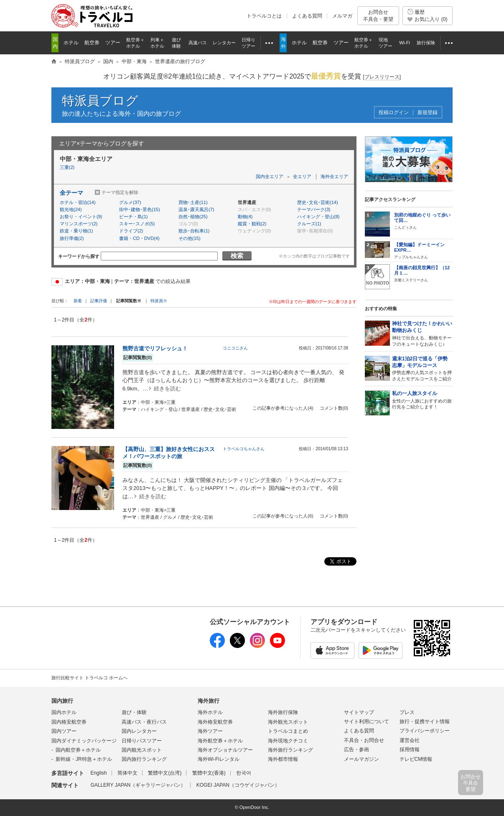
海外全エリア (334, 176)
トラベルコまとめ (288, 731)
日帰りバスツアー (142, 741)
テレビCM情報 (416, 759)
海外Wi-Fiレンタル (219, 759)
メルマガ (342, 16)
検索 (237, 256)
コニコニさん (235, 348)
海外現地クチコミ (288, 741)
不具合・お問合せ (364, 740)
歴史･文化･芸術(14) (318, 202)
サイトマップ (359, 712)
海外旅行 (209, 701)
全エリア (302, 176)
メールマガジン (361, 759)
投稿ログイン (394, 113)
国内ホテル (64, 712)
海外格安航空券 (215, 722)
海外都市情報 (283, 759)
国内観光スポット (142, 750)
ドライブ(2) (131, 231)
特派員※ (159, 301)
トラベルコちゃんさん (244, 449)
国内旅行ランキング (144, 759)
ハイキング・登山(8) (318, 217)
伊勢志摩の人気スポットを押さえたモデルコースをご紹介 (422, 368)
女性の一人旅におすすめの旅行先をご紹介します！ (422, 400)
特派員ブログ (100, 101)
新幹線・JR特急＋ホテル (84, 759)
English (98, 773)
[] (382, 77)
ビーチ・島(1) (133, 217)
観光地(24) (71, 209)
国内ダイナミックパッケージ (84, 741)
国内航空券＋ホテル (78, 750)
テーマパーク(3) (314, 209)
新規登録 (428, 113)
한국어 (244, 773)
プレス (407, 712)
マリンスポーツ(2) (79, 224)
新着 (78, 301)
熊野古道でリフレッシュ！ (155, 348)
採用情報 (410, 750)
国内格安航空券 (69, 722)
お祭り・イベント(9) (81, 217)
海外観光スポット (288, 722)
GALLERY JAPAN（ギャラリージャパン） (138, 785)
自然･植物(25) (193, 217)
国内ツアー (64, 731)
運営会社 (410, 740)
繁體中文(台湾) (165, 773)
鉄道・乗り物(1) (76, 231)
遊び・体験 (134, 712)
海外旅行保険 (283, 712)
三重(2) (67, 167)
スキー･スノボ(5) (137, 224)
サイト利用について (367, 722)
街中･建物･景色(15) (140, 209)
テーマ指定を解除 (120, 192)
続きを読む (167, 389)
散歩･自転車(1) (194, 231)
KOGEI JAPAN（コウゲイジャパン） (238, 785)
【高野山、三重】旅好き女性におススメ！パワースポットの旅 (169, 453)
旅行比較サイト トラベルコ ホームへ (89, 678)
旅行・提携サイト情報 (425, 722)
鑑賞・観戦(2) (252, 224)
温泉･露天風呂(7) (196, 209)
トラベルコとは (264, 16)
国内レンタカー (139, 731)
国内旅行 (62, 701)
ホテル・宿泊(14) (78, 202)
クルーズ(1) (309, 224)
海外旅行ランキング (290, 750)
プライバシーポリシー (425, 731)
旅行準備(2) (72, 238)
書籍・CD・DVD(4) (139, 238)
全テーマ (71, 193)
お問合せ (378, 16)
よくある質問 (307, 16)
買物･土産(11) (193, 202)
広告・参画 (356, 750)
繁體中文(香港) (209, 773)
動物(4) (245, 217)
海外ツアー (210, 731)
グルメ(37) (130, 202)
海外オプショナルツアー (225, 750)
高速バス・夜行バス (144, 722)
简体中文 (127, 773)
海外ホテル (210, 712)
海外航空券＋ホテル (220, 741)
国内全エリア (270, 176)
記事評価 (99, 301)
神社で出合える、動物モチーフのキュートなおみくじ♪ (422, 333)
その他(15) (190, 238)
